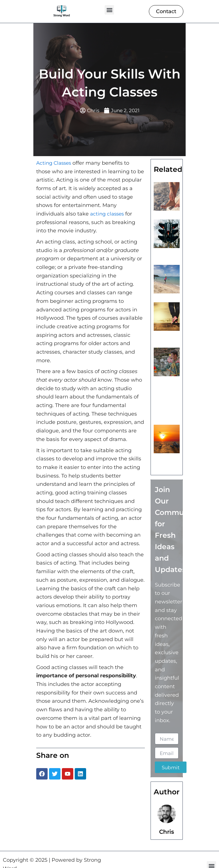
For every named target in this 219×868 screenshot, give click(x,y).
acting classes (108, 214)
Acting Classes (55, 163)
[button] (109, 10)
